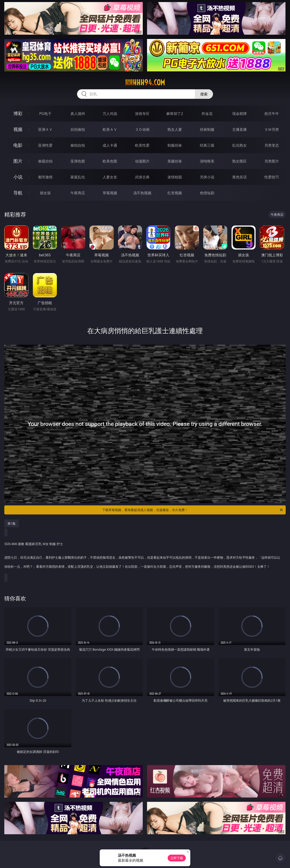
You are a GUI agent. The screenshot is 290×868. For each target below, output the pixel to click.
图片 (18, 161)
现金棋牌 (239, 114)
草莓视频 (110, 193)
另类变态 (272, 145)
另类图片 (272, 161)
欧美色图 (110, 161)
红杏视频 (175, 193)
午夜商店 (78, 193)
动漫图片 (142, 161)
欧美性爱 (142, 145)
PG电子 (45, 114)
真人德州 (78, 114)
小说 (18, 177)
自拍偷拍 (78, 129)
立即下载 (177, 858)
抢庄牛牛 (272, 114)
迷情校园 (175, 177)
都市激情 (45, 177)
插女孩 (45, 193)
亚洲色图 (78, 161)
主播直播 (239, 129)
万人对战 (110, 114)
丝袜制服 (207, 129)
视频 (18, 129)
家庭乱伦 (78, 177)
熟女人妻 (175, 129)
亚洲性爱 (45, 145)
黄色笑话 (239, 177)
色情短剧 (207, 193)
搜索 (204, 94)
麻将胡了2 (175, 114)
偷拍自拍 (78, 145)
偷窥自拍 (45, 161)
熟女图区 (239, 161)
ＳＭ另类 (272, 129)
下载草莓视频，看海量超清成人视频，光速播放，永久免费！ (193, 510)
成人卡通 (110, 145)
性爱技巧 (272, 177)
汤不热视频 (142, 193)
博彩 (18, 113)
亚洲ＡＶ (45, 129)
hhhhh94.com (145, 82)
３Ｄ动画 (142, 129)
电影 (18, 145)
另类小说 (207, 177)
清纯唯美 (207, 161)
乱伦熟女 (239, 145)
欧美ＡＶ (110, 129)
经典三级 (207, 145)
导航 (18, 193)
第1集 (12, 523)
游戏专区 (142, 114)
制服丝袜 (175, 145)
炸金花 (207, 114)
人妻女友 (110, 177)
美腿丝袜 (175, 161)
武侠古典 (142, 177)
